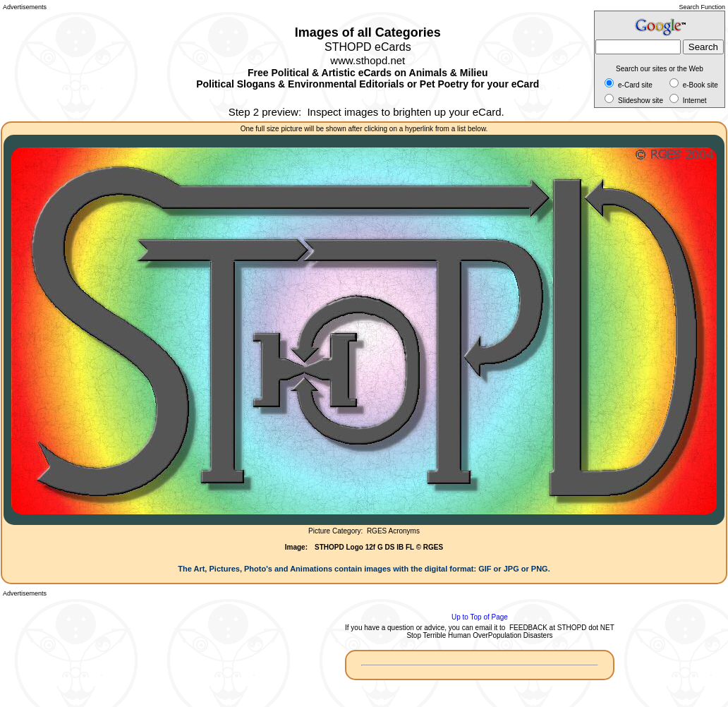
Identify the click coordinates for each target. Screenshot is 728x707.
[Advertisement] (66, 64)
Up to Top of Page (480, 617)
